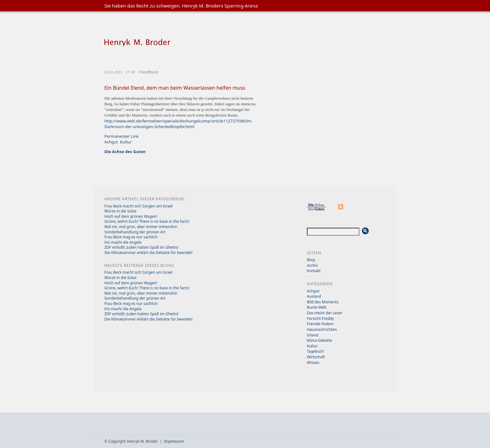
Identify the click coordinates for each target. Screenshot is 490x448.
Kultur (126, 142)
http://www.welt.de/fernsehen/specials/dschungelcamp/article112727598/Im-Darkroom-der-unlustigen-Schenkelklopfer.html (178, 124)
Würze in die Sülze (120, 211)
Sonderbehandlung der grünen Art (135, 232)
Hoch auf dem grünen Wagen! (131, 216)
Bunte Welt (317, 307)
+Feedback (148, 72)
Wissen (313, 363)
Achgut (111, 142)
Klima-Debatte (320, 340)
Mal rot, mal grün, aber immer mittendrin (141, 227)
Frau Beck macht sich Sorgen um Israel (138, 206)
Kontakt (314, 271)
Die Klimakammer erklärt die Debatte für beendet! (148, 253)
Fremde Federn (320, 324)
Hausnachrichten (322, 329)
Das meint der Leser (325, 313)
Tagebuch (315, 351)
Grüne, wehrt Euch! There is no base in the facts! (147, 221)
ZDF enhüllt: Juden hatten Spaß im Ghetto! (141, 247)
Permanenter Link (121, 136)
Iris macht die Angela (123, 242)
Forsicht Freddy (320, 319)
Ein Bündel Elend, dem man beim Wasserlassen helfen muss (175, 88)
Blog (311, 260)
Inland (312, 335)
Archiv (312, 265)
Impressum (174, 441)
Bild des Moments (323, 302)
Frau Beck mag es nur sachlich (131, 237)
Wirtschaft (316, 357)
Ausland (314, 296)
